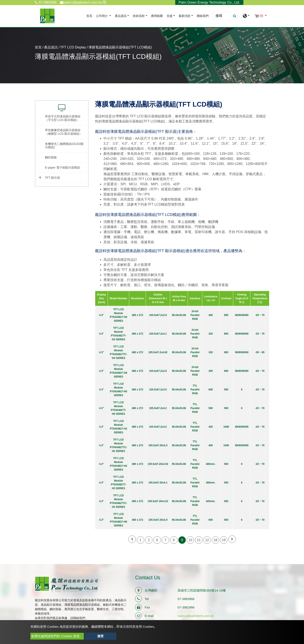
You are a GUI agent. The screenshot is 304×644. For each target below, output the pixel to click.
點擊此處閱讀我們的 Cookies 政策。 (57, 636)
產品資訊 (51, 47)
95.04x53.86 (179, 315)
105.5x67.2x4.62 (158, 352)
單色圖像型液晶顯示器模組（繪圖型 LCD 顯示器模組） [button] (64, 132)
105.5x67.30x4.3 (158, 445)
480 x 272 (137, 315)
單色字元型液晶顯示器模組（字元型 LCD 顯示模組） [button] (63, 118)
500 (226, 390)
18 (215, 540)
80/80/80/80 (242, 315)
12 (207, 540)
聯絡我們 (203, 16)
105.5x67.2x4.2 (158, 408)
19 (224, 540)
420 (211, 427)
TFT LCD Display (73, 47)
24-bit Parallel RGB (195, 315)
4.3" (101, 315)
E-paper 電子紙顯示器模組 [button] (62, 168)
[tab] (62, 118)
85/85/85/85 (242, 427)
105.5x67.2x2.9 (158, 315)
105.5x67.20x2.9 (158, 520)
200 (211, 371)
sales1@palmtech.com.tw (196, 616)
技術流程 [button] (139, 16)
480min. (211, 464)
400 (211, 315)
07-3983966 (46, 2)
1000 (226, 427)
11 (199, 540)
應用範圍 (157, 16)
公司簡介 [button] (102, 16)
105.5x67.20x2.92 (158, 464)
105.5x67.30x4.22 (158, 501)
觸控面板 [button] (51, 157)
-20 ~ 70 (260, 315)
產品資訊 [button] (121, 16)
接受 (100, 636)
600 (211, 390)
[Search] (225, 16)
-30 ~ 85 (260, 352)
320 (211, 334)
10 (190, 540)
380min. (211, 483)
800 (226, 315)
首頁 (90, 16)
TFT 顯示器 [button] (52, 178)
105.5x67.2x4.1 (158, 334)
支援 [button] (170, 16)
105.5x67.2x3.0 (158, 390)
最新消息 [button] (185, 16)
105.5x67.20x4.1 (158, 483)
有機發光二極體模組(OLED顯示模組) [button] (64, 146)
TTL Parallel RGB (195, 390)
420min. (211, 501)
